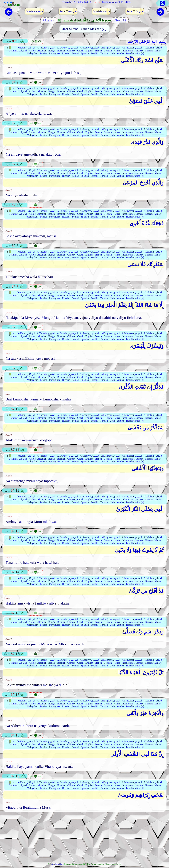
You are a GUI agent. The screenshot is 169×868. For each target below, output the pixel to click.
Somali (75, 53)
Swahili (94, 53)
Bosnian (61, 51)
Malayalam (32, 53)
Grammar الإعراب (18, 51)
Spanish (85, 53)
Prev (49, 20)
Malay (158, 51)
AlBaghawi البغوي (111, 48)
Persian (44, 53)
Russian (66, 53)
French (98, 51)
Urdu (112, 53)
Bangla (52, 51)
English (89, 51)
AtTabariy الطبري (46, 48)
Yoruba (120, 53)
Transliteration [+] (135, 53)
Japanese (139, 51)
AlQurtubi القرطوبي (68, 48)
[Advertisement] (84, 838)
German (108, 51)
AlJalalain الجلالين (153, 48)
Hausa (117, 51)
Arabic (32, 51)
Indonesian (127, 51)
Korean (149, 51)
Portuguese (55, 53)
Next (120, 20)
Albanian (42, 51)
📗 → (12, 48)
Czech (80, 51)
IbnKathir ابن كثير (26, 48)
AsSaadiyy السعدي (89, 48)
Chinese (71, 51)
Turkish (104, 53)
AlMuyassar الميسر (132, 48)
